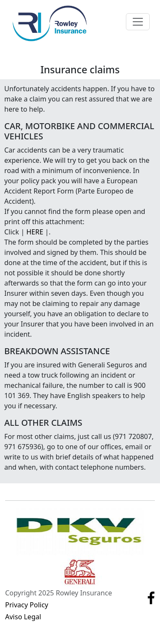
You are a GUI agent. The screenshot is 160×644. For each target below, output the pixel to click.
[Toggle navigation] (138, 22)
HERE (35, 232)
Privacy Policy (27, 605)
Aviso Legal (23, 617)
